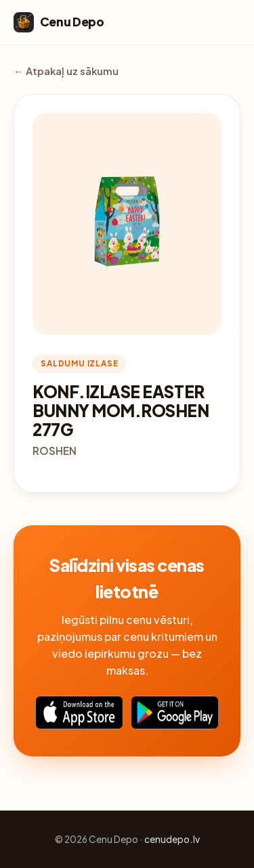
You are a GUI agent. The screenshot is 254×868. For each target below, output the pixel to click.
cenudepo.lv (172, 839)
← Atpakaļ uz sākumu (66, 71)
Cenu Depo (59, 22)
